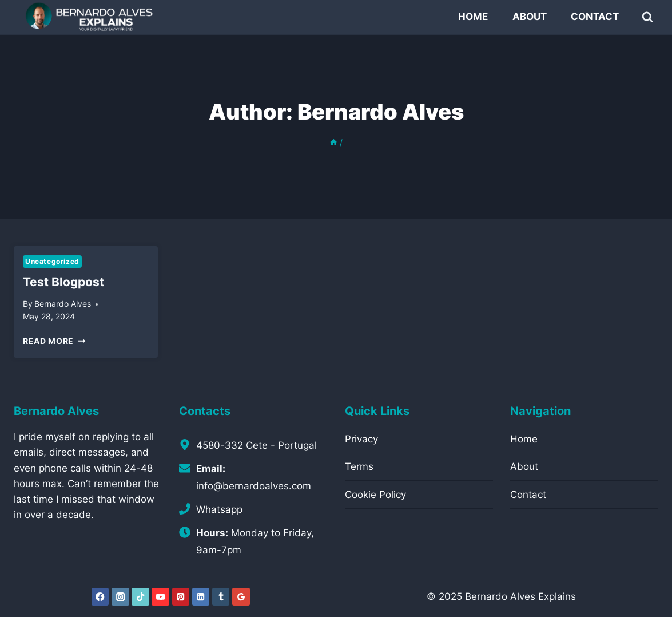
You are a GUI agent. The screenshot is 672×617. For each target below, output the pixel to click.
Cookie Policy (375, 495)
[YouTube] (160, 597)
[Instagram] (120, 597)
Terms (359, 466)
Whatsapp (219, 509)
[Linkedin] (201, 597)
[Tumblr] (221, 597)
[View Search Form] (648, 17)
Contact (595, 17)
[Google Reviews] (241, 597)
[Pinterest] (181, 597)
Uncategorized (52, 261)
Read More (54, 341)
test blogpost (63, 282)
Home (473, 17)
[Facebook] (100, 597)
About (530, 17)
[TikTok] (140, 597)
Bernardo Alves (63, 304)
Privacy (361, 439)
